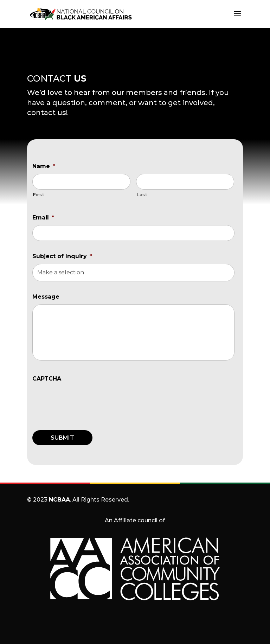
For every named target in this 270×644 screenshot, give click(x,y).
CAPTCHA (47, 379)
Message (46, 297)
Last (142, 195)
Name (44, 166)
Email (43, 218)
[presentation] (86, 400)
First (38, 195)
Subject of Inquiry (62, 256)
